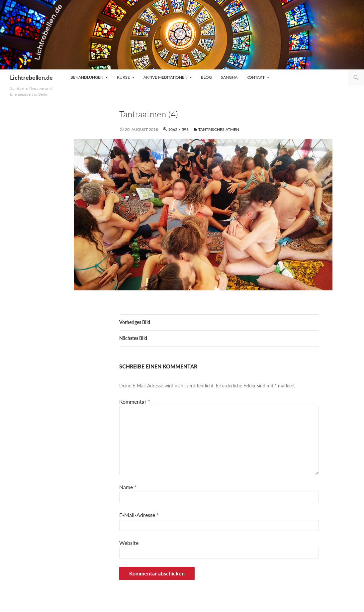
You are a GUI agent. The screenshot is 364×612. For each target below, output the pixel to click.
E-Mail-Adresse (139, 515)
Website (129, 543)
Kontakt (256, 77)
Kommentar (135, 402)
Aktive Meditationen (165, 77)
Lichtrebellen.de (31, 77)
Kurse (123, 77)
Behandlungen (87, 77)
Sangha (229, 77)
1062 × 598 (178, 129)
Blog (206, 77)
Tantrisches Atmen (219, 129)
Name (128, 487)
